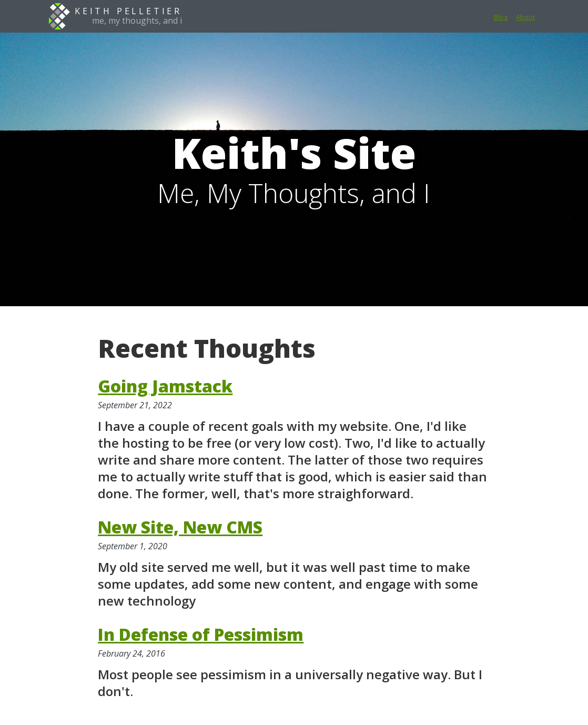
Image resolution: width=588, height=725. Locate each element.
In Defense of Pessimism (201, 634)
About (525, 17)
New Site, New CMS (180, 527)
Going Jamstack (165, 386)
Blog (501, 17)
